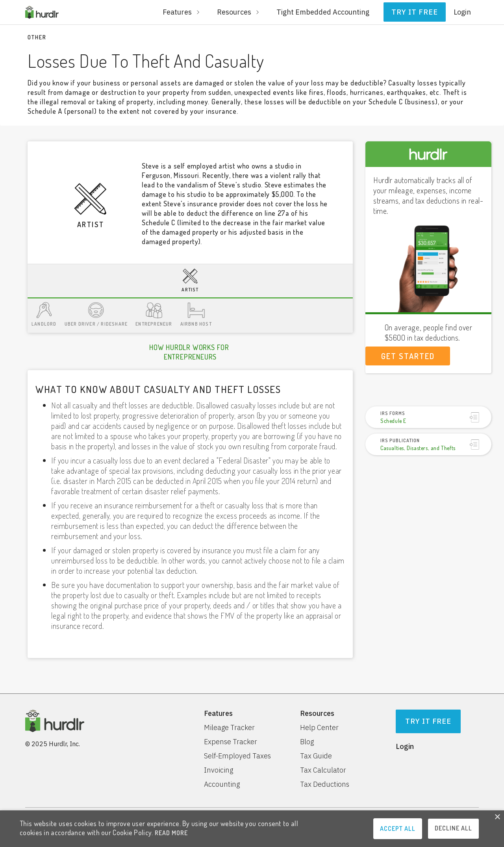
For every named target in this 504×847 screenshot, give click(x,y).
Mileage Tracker (229, 728)
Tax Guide (316, 756)
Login (462, 12)
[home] (42, 12)
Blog (307, 742)
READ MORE (171, 833)
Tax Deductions (325, 784)
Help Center (319, 728)
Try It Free (428, 721)
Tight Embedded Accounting (323, 12)
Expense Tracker (231, 742)
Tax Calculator (323, 770)
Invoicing (219, 770)
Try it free (415, 12)
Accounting (222, 784)
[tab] (190, 281)
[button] (182, 12)
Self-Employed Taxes (237, 756)
